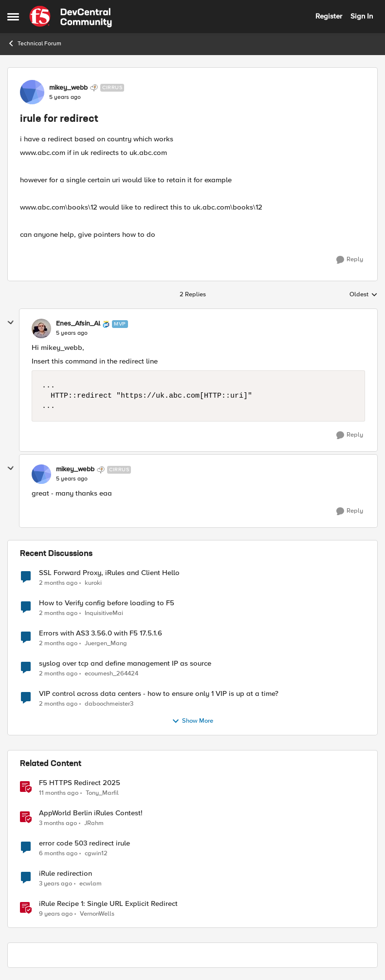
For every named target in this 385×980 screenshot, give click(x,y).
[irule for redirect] (72, 333)
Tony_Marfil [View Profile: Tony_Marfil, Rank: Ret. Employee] (102, 793)
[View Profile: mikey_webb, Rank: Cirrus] (32, 92)
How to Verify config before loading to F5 (107, 603)
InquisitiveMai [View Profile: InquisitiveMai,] (104, 613)
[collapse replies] (11, 323)
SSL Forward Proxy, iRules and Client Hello (109, 573)
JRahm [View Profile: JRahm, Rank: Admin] (94, 823)
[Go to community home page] (71, 17)
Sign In (362, 16)
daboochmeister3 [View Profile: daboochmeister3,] (109, 703)
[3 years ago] (55, 884)
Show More (192, 721)
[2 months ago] (58, 583)
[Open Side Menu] (13, 17)
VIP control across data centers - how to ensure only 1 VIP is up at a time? (159, 694)
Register (329, 16)
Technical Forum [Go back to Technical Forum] (34, 43)
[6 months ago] (58, 853)
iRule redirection (65, 874)
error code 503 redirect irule (84, 843)
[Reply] (350, 260)
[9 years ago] (56, 914)
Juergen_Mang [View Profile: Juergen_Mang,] (106, 643)
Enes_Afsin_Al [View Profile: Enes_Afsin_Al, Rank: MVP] (78, 324)
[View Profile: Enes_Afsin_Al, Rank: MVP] (41, 328)
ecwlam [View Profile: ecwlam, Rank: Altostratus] (91, 883)
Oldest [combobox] (364, 295)
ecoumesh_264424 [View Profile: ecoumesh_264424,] (111, 673)
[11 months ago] (59, 793)
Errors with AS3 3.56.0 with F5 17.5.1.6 (101, 633)
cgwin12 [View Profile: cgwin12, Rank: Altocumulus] (96, 853)
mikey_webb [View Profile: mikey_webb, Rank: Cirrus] (68, 88)
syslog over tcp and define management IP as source (125, 663)
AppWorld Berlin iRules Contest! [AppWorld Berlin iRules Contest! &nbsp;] (91, 813)
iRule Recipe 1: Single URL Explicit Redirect (108, 904)
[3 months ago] (58, 823)
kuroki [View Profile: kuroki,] (93, 583)
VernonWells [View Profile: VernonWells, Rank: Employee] (97, 914)
